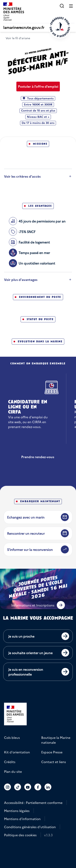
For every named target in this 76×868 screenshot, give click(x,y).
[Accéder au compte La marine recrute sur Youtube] (28, 787)
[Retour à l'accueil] (60, 27)
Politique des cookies (20, 835)
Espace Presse (52, 752)
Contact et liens (54, 762)
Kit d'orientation (17, 752)
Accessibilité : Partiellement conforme (33, 803)
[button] (62, 6)
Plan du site (13, 771)
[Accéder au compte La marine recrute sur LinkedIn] (48, 787)
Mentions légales (17, 811)
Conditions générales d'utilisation (30, 827)
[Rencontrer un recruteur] (38, 533)
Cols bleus (12, 737)
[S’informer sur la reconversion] (38, 549)
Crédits (10, 762)
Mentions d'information (22, 819)
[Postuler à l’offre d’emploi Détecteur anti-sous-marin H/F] (38, 86)
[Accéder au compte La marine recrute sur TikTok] (18, 787)
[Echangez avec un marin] (38, 517)
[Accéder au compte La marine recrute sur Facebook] (38, 787)
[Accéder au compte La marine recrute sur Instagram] (8, 787)
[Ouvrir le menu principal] (71, 6)
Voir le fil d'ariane (18, 38)
